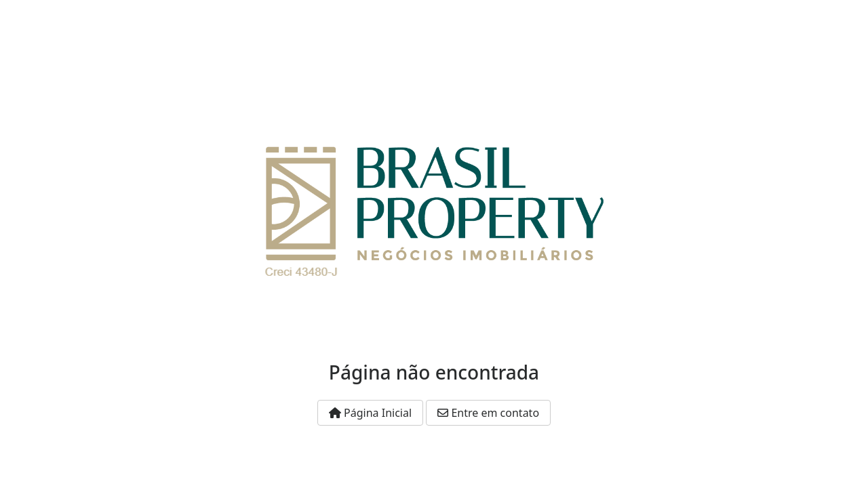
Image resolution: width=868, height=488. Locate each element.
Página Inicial (370, 413)
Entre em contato (488, 413)
